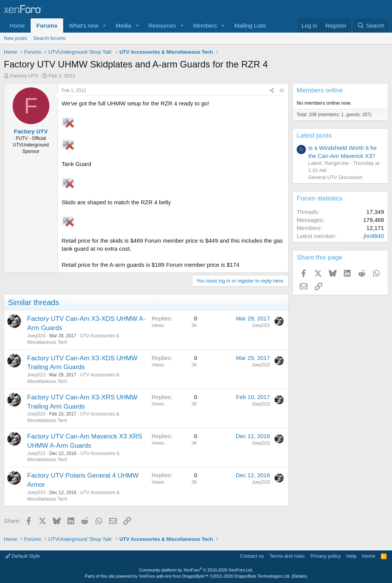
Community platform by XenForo (196, 570)
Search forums (50, 38)
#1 (282, 90)
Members (205, 25)
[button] (105, 25)
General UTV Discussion (335, 177)
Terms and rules (287, 556)
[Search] (371, 25)
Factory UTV (24, 76)
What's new (84, 25)
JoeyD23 (36, 336)
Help (352, 556)
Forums (47, 25)
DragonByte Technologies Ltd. (262, 576)
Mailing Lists (250, 25)
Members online (320, 90)
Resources (162, 25)
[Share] (272, 91)
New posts (16, 38)
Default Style (23, 556)
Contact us (252, 556)
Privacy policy (326, 556)
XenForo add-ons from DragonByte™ (174, 576)
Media (123, 25)
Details (299, 576)
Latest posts (314, 135)
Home (17, 25)
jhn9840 (374, 236)
